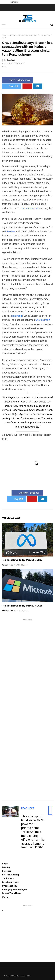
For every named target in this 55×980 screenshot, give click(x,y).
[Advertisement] (27, 709)
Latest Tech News (12, 893)
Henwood (17, 316)
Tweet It (12, 86)
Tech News (8, 879)
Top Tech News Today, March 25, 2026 (22, 560)
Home (5, 35)
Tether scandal (30, 208)
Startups (7, 871)
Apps (5, 864)
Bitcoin (14, 35)
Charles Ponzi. (43, 320)
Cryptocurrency (29, 35)
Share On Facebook (18, 80)
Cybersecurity (10, 886)
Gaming (6, 867)
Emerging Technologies (15, 890)
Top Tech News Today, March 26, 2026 (22, 606)
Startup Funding (10, 875)
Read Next (28, 808)
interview (10, 231)
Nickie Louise (7, 565)
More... (6, 897)
